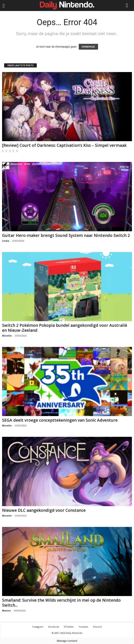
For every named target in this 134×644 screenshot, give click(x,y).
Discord (97, 627)
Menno (6, 610)
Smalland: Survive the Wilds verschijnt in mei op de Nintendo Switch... (61, 603)
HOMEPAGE (88, 47)
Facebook (54, 627)
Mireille (7, 336)
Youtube (84, 627)
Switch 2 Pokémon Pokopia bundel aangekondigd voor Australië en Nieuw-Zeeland (65, 328)
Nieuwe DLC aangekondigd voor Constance (44, 510)
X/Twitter (69, 627)
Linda (6, 241)
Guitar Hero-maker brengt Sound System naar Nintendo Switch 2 (66, 235)
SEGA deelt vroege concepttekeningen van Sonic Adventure (60, 420)
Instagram (38, 627)
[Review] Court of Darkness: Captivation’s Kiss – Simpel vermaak (64, 145)
